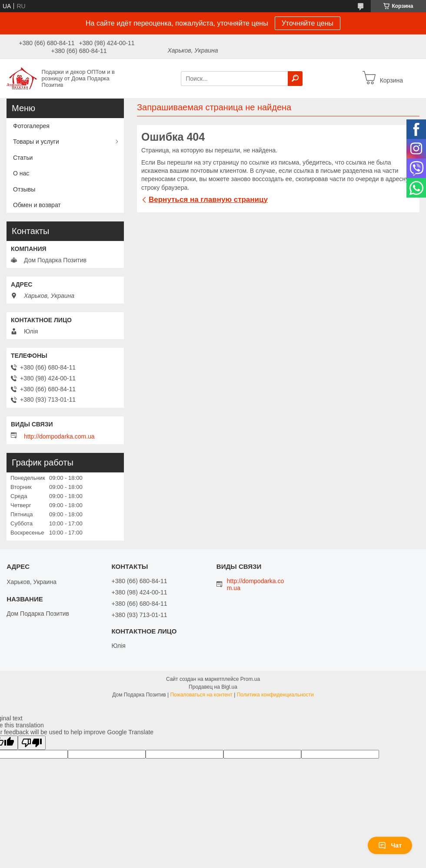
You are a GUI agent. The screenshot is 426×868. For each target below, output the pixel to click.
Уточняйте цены (308, 23)
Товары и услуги (36, 142)
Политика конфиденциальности (275, 695)
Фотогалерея (31, 126)
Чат (390, 845)
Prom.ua (250, 679)
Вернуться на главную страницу (208, 200)
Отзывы (24, 189)
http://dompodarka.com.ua (59, 436)
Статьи (23, 158)
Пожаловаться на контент (201, 695)
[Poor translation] (32, 743)
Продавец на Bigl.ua (213, 687)
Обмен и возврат (37, 205)
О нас (21, 173)
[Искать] (295, 79)
